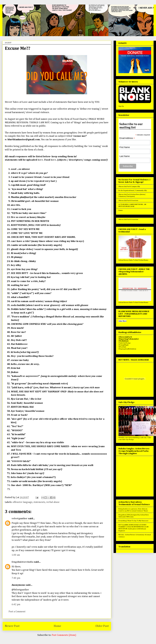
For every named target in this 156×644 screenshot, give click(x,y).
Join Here (122, 321)
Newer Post (12, 626)
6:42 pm (16, 605)
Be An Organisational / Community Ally (133, 190)
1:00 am (16, 555)
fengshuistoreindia (22, 562)
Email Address (127, 138)
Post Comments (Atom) (64, 635)
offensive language (23, 502)
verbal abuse (53, 502)
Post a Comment (17, 612)
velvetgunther (20, 519)
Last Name (124, 156)
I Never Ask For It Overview (128, 200)
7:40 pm (16, 578)
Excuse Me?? (17, 49)
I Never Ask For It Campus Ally (129, 186)
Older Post (102, 626)
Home (57, 626)
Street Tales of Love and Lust (22, 102)
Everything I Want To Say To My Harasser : (134, 521)
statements (39, 502)
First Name (124, 147)
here (53, 160)
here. (41, 160)
